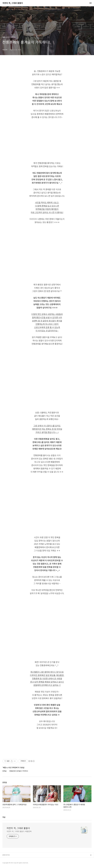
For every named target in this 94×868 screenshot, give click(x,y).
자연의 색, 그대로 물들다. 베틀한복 (19, 831)
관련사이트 (6, 855)
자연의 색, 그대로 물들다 (13, 3)
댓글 (4, 817)
